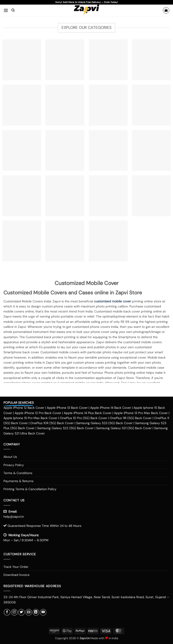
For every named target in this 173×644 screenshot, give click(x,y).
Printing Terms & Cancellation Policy (30, 489)
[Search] (13, 10)
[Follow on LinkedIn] (36, 612)
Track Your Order (16, 567)
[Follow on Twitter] (21, 612)
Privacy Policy (14, 465)
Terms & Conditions (18, 473)
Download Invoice (17, 575)
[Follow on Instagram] (14, 612)
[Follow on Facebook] (7, 612)
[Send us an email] (29, 612)
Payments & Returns (18, 481)
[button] (6, 10)
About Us (10, 457)
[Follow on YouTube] (43, 612)
